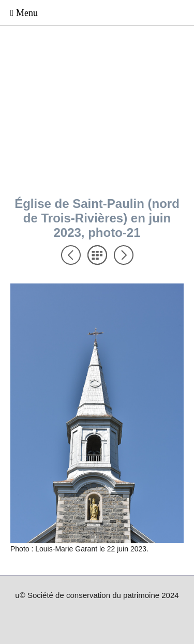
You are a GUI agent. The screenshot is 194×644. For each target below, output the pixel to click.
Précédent (71, 255)
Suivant (124, 255)
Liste (97, 255)
